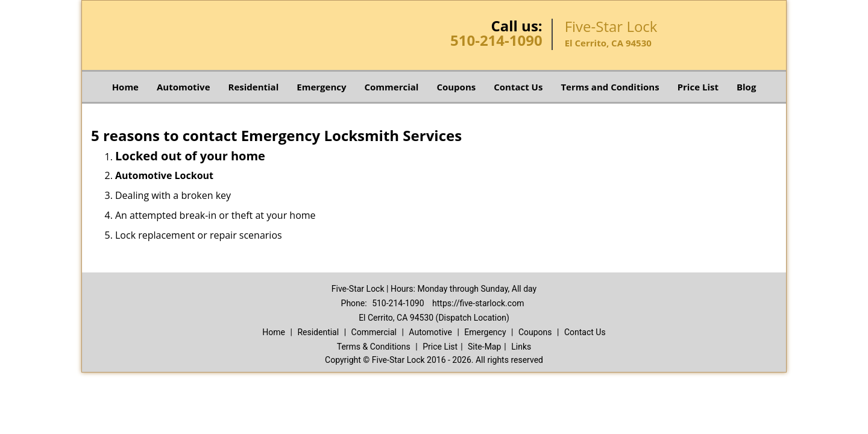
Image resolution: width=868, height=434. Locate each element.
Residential (254, 87)
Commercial (392, 87)
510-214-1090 (496, 40)
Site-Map (484, 347)
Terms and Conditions (610, 87)
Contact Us (518, 87)
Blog (746, 87)
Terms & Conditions (374, 347)
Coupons (456, 87)
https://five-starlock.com (478, 303)
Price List (698, 87)
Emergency (321, 87)
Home (125, 87)
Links (521, 347)
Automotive (184, 87)
